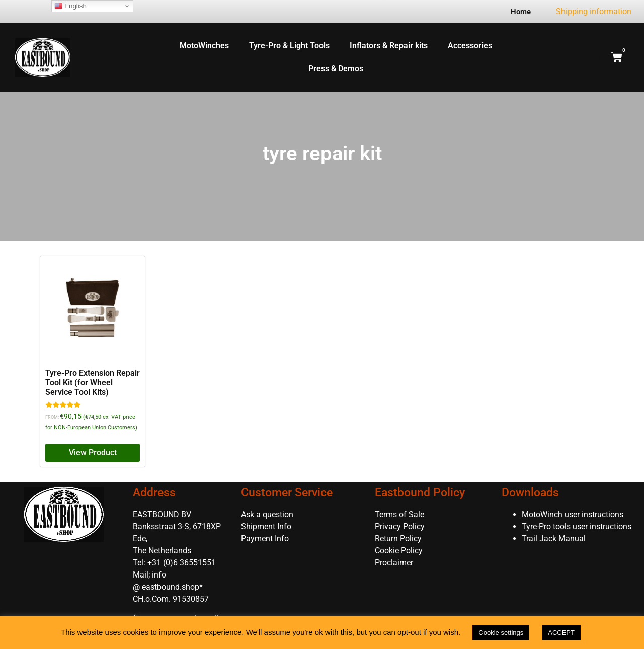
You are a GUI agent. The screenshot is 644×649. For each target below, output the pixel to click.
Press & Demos (336, 69)
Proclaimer (394, 563)
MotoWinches (204, 46)
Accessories (470, 46)
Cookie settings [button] (501, 633)
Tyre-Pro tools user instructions (577, 526)
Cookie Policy (399, 551)
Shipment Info (266, 526)
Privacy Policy (400, 526)
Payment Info (265, 538)
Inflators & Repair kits (389, 46)
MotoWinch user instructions (573, 514)
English (70, 6)
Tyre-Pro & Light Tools (289, 46)
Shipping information (594, 11)
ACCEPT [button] (561, 633)
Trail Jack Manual (555, 538)
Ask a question (267, 514)
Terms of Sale (399, 514)
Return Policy (398, 538)
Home (521, 12)
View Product (93, 452)
